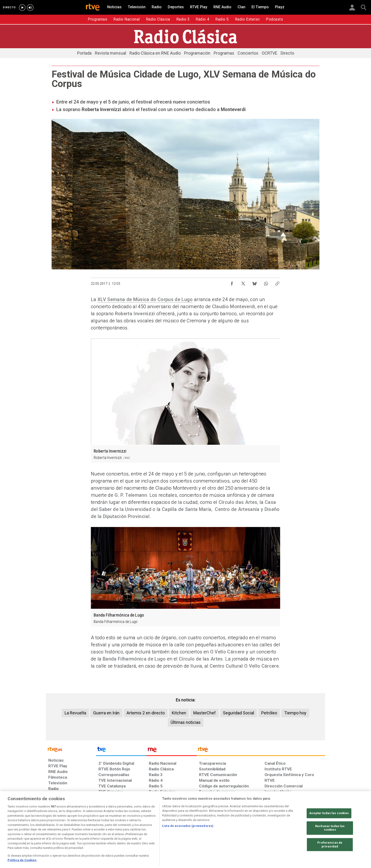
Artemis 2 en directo (146, 713)
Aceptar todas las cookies (329, 830)
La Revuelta (75, 713)
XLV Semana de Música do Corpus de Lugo (145, 299)
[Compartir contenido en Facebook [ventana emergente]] (232, 282)
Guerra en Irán (106, 713)
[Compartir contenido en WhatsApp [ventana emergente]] (266, 282)
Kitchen (179, 713)
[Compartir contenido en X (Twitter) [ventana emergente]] (243, 282)
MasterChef (205, 713)
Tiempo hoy (295, 713)
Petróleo (269, 713)
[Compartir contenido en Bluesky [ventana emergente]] (255, 282)
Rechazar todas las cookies (330, 845)
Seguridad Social (238, 713)
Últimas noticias (186, 722)
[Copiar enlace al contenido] (277, 282)
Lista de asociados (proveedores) (188, 843)
